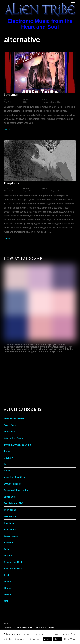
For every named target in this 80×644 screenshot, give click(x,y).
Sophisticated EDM (14, 503)
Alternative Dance (14, 438)
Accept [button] (47, 639)
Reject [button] (58, 639)
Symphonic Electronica (16, 490)
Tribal (7, 549)
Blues (7, 471)
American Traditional (15, 477)
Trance (8, 581)
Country (8, 458)
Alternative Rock (13, 568)
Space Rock (10, 425)
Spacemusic (10, 497)
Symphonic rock (13, 484)
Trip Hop (9, 555)
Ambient (9, 542)
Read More (70, 639)
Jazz (6, 464)
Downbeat (10, 431)
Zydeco (8, 451)
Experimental (11, 536)
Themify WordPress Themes (41, 627)
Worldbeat (10, 510)
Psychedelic (10, 529)
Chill (6, 575)
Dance (7, 594)
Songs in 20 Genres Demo (17, 445)
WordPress (21, 627)
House (7, 588)
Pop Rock (9, 523)
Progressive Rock (13, 562)
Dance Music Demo (14, 418)
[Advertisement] (26, 380)
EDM (7, 601)
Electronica (10, 516)
